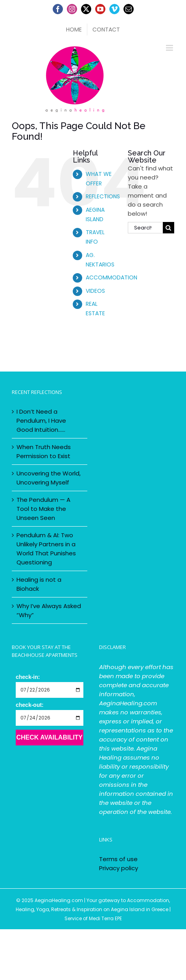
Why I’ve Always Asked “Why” (49, 610)
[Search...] (145, 228)
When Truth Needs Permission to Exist (44, 451)
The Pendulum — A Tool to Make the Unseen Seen (43, 509)
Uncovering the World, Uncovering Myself (49, 478)
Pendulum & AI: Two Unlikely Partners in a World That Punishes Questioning (46, 549)
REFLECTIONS (103, 196)
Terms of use (118, 859)
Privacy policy (119, 868)
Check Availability (49, 737)
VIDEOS (95, 291)
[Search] (169, 228)
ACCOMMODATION (111, 277)
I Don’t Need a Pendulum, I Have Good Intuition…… (41, 421)
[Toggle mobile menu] (170, 48)
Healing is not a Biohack (39, 584)
